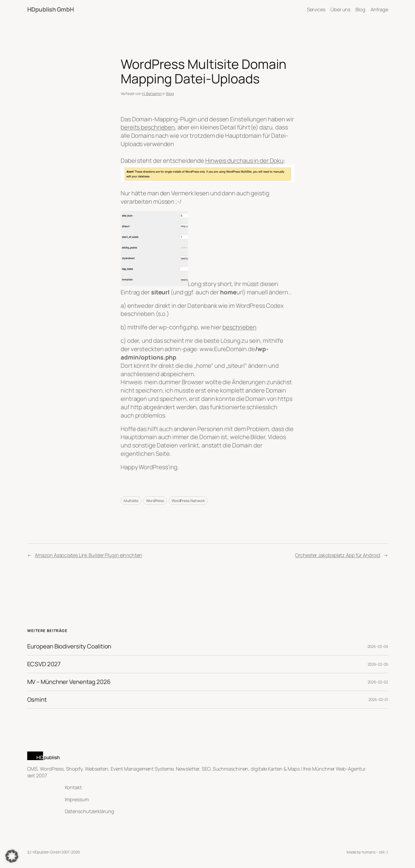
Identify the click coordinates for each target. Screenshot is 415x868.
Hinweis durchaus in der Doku (244, 161)
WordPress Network (188, 501)
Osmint (37, 700)
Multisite (131, 501)
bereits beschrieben (148, 127)
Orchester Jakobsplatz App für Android (338, 555)
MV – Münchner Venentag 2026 (69, 682)
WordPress (155, 501)
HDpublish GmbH (51, 9)
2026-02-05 (378, 664)
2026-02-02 (378, 682)
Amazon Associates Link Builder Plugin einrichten (88, 555)
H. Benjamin (152, 93)
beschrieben (239, 327)
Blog (170, 93)
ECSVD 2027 (44, 664)
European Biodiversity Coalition (69, 646)
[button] (12, 856)
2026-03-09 (378, 646)
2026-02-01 (378, 699)
